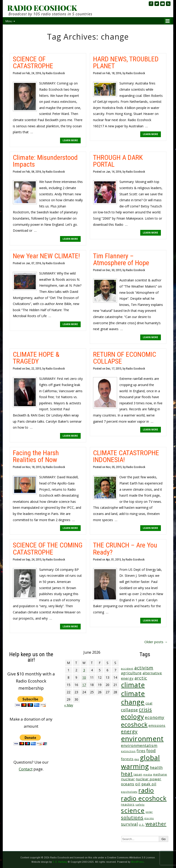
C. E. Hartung (60, 862)
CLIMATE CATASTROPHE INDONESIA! (126, 456)
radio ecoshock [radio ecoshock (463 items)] (144, 798)
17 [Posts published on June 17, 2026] (84, 685)
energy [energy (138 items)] (129, 731)
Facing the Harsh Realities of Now (36, 456)
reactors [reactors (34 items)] (128, 804)
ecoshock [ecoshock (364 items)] (134, 724)
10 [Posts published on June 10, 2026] (84, 677)
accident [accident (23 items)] (127, 668)
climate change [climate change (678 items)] (133, 698)
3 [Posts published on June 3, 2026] (84, 670)
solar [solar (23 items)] (149, 812)
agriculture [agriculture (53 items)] (131, 673)
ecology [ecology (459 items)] (132, 717)
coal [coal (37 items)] (149, 703)
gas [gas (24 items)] (137, 759)
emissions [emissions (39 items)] (157, 725)
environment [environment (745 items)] (142, 739)
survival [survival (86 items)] (129, 824)
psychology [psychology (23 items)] (129, 792)
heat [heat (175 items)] (127, 774)
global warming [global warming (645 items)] (140, 762)
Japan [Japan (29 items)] (138, 774)
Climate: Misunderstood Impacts (45, 161)
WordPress (137, 862)
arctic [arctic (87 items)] (141, 678)
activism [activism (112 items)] (144, 668)
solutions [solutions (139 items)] (132, 817)
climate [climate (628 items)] (133, 685)
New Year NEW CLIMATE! (46, 256)
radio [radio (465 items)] (146, 790)
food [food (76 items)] (151, 751)
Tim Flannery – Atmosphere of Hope (121, 259)
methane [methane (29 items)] (160, 774)
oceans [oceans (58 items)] (128, 784)
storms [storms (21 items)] (149, 818)
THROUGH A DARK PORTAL (118, 161)
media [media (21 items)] (148, 775)
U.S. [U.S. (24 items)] (142, 825)
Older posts (156, 642)
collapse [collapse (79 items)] (129, 710)
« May (69, 705)
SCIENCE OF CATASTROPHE (33, 62)
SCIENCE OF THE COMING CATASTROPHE (48, 548)
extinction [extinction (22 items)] (128, 751)
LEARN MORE (70, 140)
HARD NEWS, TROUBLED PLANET (126, 62)
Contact (26, 769)
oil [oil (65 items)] (138, 784)
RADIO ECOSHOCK (42, 8)
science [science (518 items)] (133, 810)
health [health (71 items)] (156, 767)
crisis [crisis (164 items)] (145, 709)
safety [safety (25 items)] (140, 804)
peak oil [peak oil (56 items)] (149, 784)
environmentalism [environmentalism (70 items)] (139, 745)
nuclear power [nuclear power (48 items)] (149, 779)
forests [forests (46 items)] (127, 759)
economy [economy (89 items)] (155, 717)
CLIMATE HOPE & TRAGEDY (36, 358)
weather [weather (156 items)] (156, 824)
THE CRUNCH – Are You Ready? (125, 548)
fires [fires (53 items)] (141, 751)
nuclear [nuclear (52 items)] (128, 779)
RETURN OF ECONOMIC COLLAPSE (125, 358)
